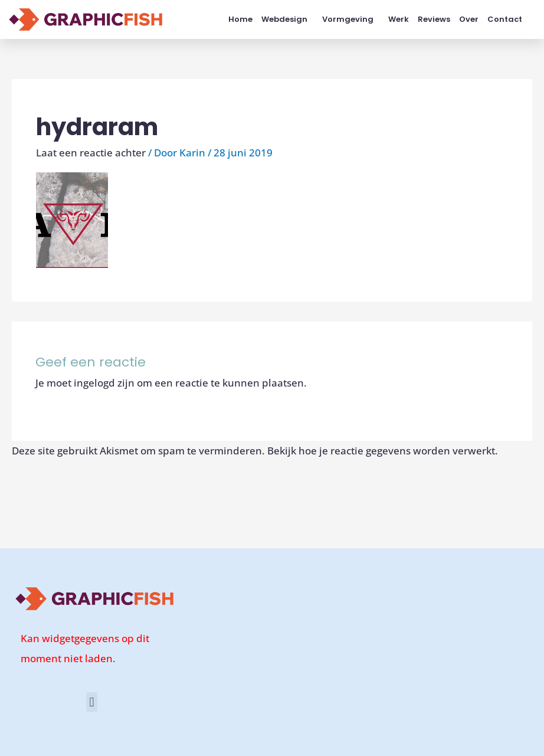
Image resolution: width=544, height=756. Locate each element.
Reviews (434, 19)
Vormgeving (351, 19)
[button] (92, 702)
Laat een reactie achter (91, 153)
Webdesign (287, 19)
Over (469, 19)
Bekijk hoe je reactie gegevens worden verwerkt (381, 451)
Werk (399, 19)
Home (240, 19)
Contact (505, 19)
